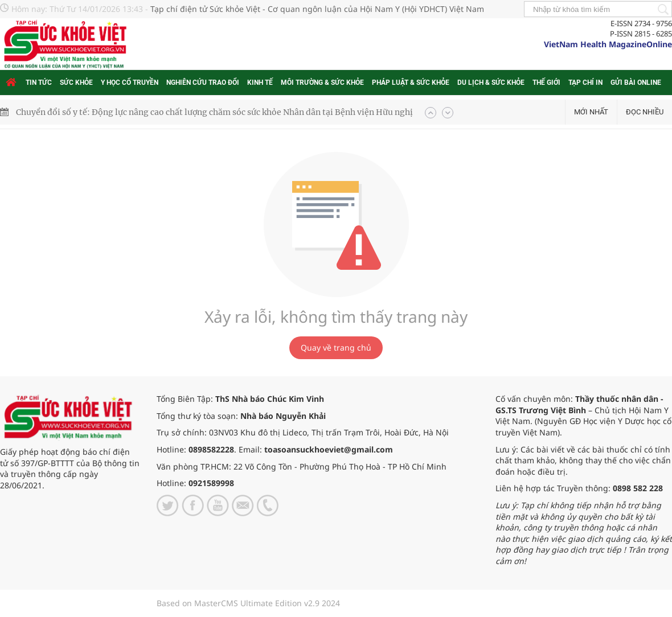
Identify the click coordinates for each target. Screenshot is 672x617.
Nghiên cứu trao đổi (203, 83)
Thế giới (546, 83)
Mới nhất (591, 112)
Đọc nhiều (645, 112)
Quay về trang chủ (336, 347)
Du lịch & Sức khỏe (491, 83)
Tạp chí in (585, 83)
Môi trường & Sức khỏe (322, 83)
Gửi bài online (636, 83)
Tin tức (39, 83)
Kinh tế (260, 83)
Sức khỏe (76, 83)
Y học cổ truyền (130, 83)
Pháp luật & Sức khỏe (411, 83)
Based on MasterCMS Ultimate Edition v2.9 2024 (248, 603)
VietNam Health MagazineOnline (608, 44)
